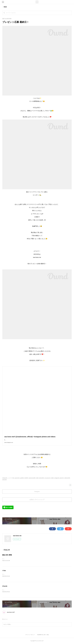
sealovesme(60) (32, 478)
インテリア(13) (11, 478)
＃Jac (4, 571)
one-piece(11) (47, 478)
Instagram (37, 491)
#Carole (5, 586)
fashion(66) (41, 478)
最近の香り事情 (7, 555)
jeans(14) (62, 478)
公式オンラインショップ (37, 500)
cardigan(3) (57, 478)
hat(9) (37, 478)
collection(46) (67, 478)
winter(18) (4, 480)
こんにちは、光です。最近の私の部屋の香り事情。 (16, 559)
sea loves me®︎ (11, 612)
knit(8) (52, 478)
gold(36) (22, 478)
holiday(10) (5, 478)
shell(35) (26, 478)
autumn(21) (17, 478)
